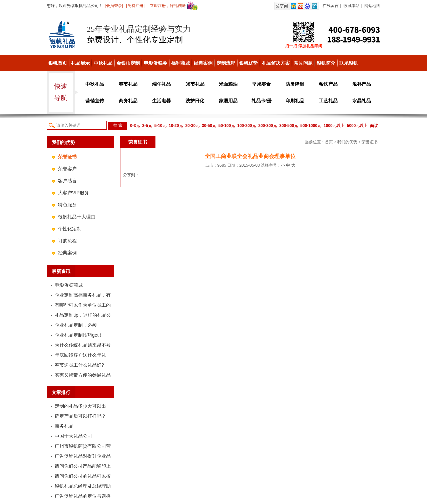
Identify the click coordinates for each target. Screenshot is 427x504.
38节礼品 (195, 84)
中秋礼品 (103, 63)
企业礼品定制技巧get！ (79, 335)
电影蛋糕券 (155, 63)
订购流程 (67, 241)
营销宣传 (95, 101)
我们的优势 (347, 142)
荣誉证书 (370, 142)
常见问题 (303, 63)
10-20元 (176, 126)
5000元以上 (357, 126)
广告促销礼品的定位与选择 (83, 496)
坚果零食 (262, 84)
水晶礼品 (362, 101)
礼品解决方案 (276, 63)
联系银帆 (349, 63)
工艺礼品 (328, 101)
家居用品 (228, 101)
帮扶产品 (328, 84)
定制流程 (226, 63)
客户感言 (67, 181)
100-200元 (247, 126)
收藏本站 (352, 6)
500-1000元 (311, 126)
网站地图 (372, 6)
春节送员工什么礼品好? (79, 365)
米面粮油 (228, 84)
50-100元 (227, 126)
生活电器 (161, 101)
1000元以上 (334, 126)
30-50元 (209, 126)
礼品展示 (80, 63)
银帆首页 (58, 63)
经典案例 (203, 63)
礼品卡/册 (262, 101)
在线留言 (331, 6)
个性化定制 (70, 229)
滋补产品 (362, 84)
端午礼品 (161, 84)
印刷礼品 (295, 101)
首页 (329, 142)
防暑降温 (295, 84)
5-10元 (160, 126)
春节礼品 (128, 84)
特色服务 (67, 205)
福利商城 (180, 63)
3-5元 (147, 126)
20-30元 (192, 126)
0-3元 (135, 126)
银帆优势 (249, 63)
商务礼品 (128, 101)
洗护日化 (195, 101)
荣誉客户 (67, 169)
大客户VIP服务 (74, 193)
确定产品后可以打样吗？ (80, 416)
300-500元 (289, 126)
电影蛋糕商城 (69, 285)
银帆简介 (326, 63)
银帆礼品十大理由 (77, 217)
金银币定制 (128, 63)
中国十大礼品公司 (73, 436)
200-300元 (268, 126)
